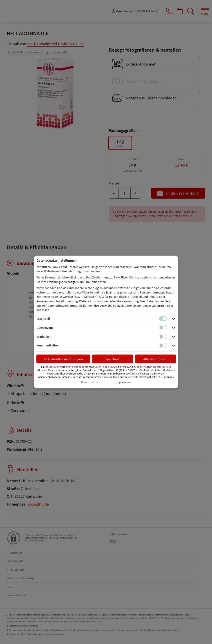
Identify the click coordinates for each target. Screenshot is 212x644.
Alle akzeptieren (155, 359)
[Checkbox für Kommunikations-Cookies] (163, 346)
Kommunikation (48, 345)
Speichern (113, 359)
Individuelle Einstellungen (63, 359)
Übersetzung (45, 328)
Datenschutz (90, 382)
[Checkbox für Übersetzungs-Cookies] (163, 328)
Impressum (123, 382)
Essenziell (43, 319)
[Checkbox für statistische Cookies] (163, 337)
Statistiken (44, 337)
